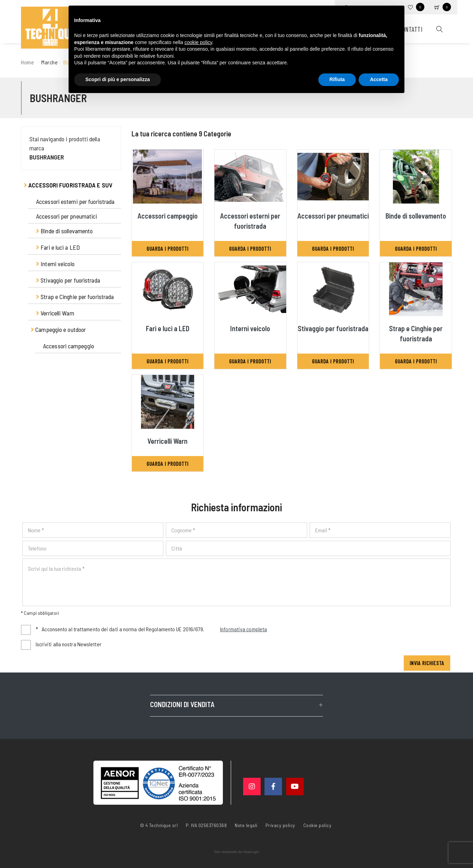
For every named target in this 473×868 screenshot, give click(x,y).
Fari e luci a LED (58, 247)
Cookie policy (317, 825)
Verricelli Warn (55, 313)
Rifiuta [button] (337, 79)
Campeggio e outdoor (58, 329)
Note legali (246, 825)
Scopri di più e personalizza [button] (118, 79)
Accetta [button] (379, 79)
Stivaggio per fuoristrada (68, 280)
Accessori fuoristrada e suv (68, 185)
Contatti (411, 29)
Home (27, 62)
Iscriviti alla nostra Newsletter (69, 644)
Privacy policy (280, 825)
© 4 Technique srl (159, 825)
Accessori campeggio (69, 346)
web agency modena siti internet (237, 852)
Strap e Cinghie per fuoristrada (75, 297)
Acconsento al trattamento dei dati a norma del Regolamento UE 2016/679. (151, 630)
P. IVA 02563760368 (206, 825)
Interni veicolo (55, 264)
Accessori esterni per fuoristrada (75, 201)
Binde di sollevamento (64, 231)
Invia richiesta (427, 663)
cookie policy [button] (198, 42)
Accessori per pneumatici (66, 216)
